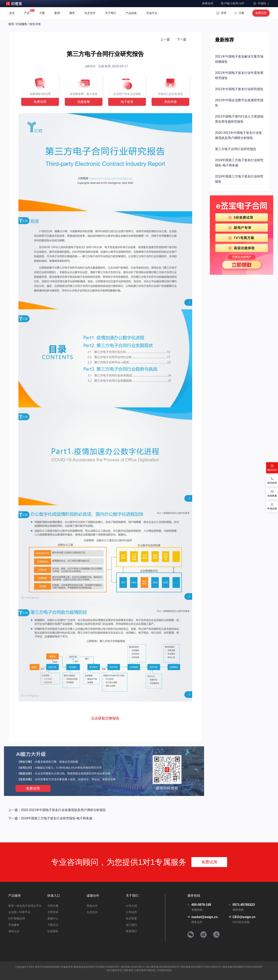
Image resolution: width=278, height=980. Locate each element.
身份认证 (14, 931)
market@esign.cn (203, 917)
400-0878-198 (199, 905)
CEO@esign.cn (242, 917)
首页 (12, 13)
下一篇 (182, 39)
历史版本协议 (165, 970)
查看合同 (208, 3)
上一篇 (165, 39)
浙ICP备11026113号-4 (133, 967)
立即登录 (53, 912)
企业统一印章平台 (19, 912)
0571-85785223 (242, 905)
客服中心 (53, 918)
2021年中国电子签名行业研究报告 (239, 89)
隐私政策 (129, 970)
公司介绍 (131, 906)
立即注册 (53, 906)
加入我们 (131, 925)
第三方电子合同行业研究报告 (236, 149)
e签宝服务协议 (114, 970)
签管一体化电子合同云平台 (25, 906)
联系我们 (131, 931)
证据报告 (53, 931)
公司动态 (131, 912)
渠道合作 (92, 906)
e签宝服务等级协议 (145, 970)
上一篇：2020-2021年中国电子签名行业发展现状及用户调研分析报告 (57, 810)
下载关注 (53, 925)
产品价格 (131, 13)
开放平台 (152, 13)
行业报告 (22, 24)
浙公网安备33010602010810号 (163, 967)
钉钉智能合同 (17, 918)
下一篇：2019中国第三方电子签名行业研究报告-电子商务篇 (50, 818)
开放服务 (14, 925)
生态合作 (92, 912)
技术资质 (131, 918)
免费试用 (261, 13)
